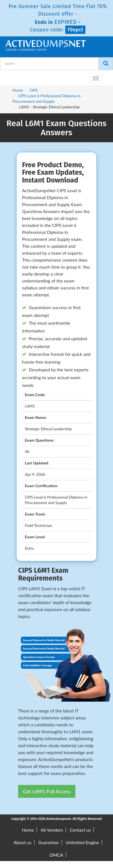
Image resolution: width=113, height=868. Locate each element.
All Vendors (52, 830)
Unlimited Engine (82, 842)
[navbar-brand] (11, 76)
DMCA (56, 855)
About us (22, 842)
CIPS (34, 90)
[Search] (106, 64)
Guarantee (48, 842)
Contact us (80, 830)
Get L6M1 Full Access (47, 791)
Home (18, 90)
